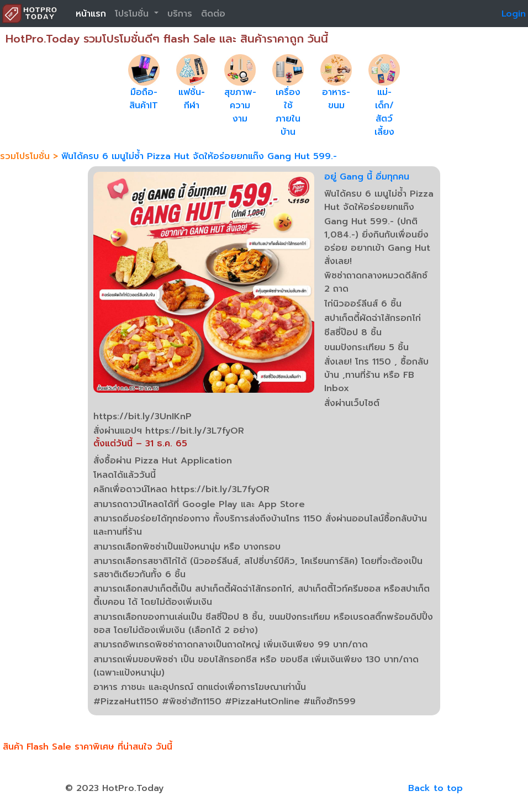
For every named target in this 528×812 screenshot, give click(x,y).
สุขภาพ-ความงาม (240, 106)
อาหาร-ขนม (336, 99)
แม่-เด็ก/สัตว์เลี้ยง (384, 112)
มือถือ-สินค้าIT (144, 99)
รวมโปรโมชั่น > (31, 156)
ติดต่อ (213, 14)
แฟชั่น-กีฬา (192, 99)
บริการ (180, 14)
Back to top (435, 788)
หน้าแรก (91, 14)
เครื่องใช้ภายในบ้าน (288, 112)
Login (514, 14)
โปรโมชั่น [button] (133, 14)
